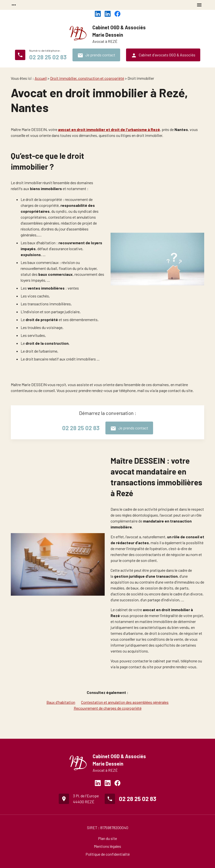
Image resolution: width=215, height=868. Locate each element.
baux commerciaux (56, 274)
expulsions (31, 254)
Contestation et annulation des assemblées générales (125, 702)
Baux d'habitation (61, 702)
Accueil (41, 78)
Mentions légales (107, 846)
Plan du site (107, 838)
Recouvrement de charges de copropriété (108, 708)
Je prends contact (96, 55)
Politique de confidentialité (108, 854)
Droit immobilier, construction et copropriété (87, 78)
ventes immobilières (46, 288)
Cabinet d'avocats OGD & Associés (163, 55)
